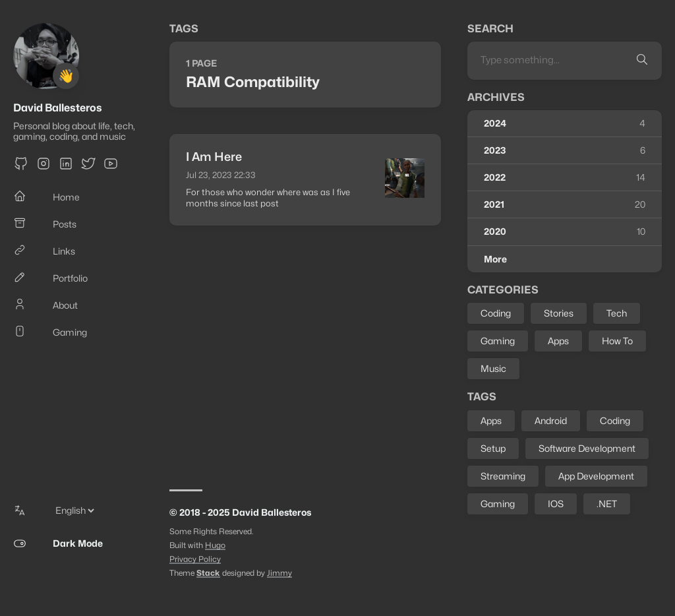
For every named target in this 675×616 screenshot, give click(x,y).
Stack (208, 573)
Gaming (498, 341)
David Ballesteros (58, 108)
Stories (559, 313)
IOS (556, 504)
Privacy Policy (195, 559)
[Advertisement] (305, 351)
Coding (496, 313)
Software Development (587, 448)
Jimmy (279, 573)
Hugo (215, 545)
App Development (596, 476)
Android (551, 420)
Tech (617, 313)
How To (617, 341)
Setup (493, 448)
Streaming (503, 476)
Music (493, 368)
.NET (607, 504)
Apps (558, 341)
